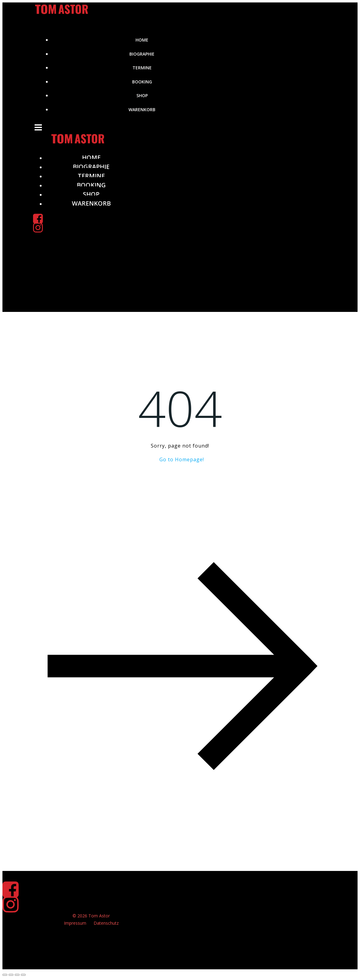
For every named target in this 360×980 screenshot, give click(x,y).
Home (142, 40)
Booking (142, 82)
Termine (142, 68)
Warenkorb (142, 110)
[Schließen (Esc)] (23, 975)
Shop (142, 95)
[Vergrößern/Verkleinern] (5, 975)
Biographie (142, 54)
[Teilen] (17, 975)
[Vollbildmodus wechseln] (11, 975)
